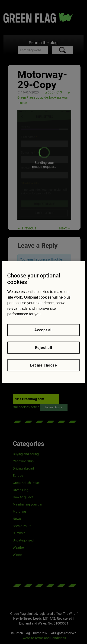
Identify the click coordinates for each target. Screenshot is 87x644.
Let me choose (43, 365)
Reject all (44, 348)
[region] (43, 322)
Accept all (43, 330)
